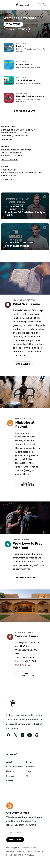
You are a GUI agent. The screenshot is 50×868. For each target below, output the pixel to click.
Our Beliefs (23, 364)
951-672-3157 (9, 176)
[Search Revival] (40, 5)
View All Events (17, 29)
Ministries (11, 771)
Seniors (19, 471)
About (9, 762)
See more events (25, 111)
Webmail (31, 855)
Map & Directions (9, 160)
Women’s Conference (20, 18)
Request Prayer (26, 578)
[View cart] (45, 5)
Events (29, 762)
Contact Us (7, 179)
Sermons (10, 776)
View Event (13, 24)
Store (29, 771)
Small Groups (31, 467)
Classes (10, 781)
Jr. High (28, 455)
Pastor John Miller (14, 767)
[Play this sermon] (45, 197)
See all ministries (28, 484)
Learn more (7, 139)
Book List (30, 767)
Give (28, 776)
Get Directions (28, 675)
